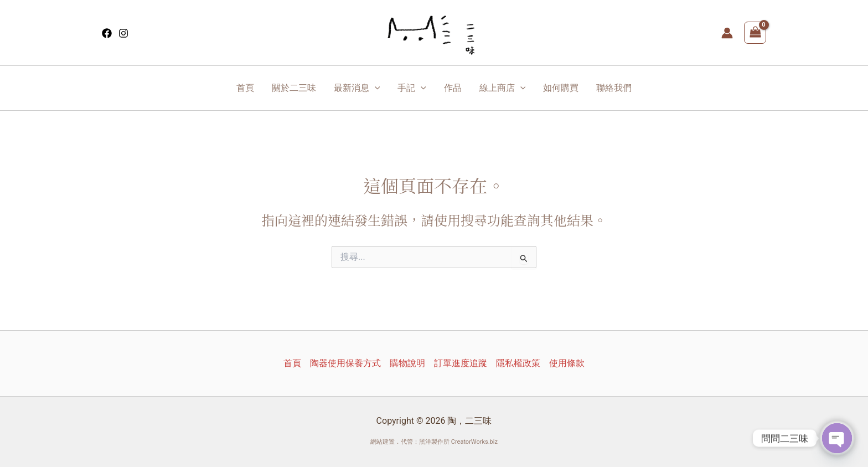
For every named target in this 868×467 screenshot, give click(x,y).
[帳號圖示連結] (727, 33)
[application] (375, 88)
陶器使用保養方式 (345, 363)
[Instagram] (123, 33)
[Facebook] (107, 33)
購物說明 (407, 363)
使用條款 (567, 363)
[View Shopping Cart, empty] (755, 33)
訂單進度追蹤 (461, 363)
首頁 (292, 363)
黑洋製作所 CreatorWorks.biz (458, 442)
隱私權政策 (518, 363)
